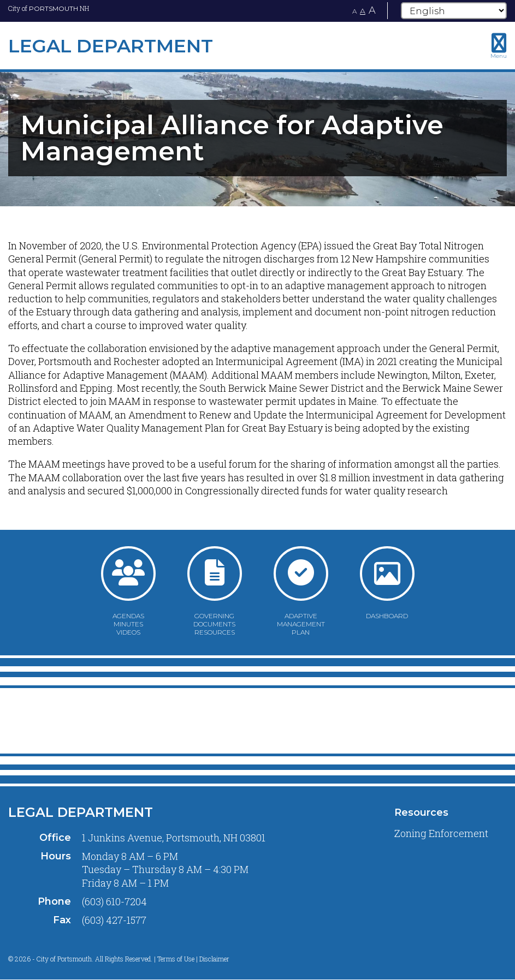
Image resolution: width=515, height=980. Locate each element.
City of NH (49, 8)
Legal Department (81, 812)
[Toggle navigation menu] (499, 46)
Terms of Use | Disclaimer (193, 959)
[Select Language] (454, 11)
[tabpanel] (257, 138)
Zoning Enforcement (441, 833)
